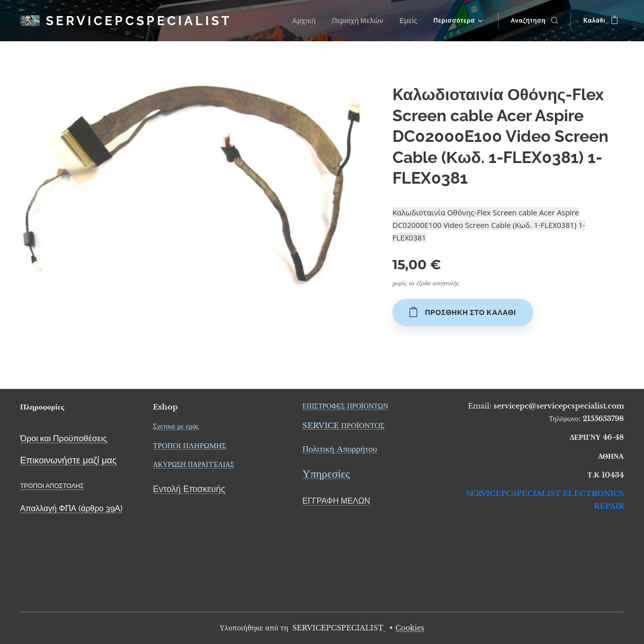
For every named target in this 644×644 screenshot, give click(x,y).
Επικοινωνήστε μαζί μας (68, 460)
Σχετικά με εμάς (176, 426)
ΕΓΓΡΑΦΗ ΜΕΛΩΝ (336, 501)
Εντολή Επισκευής (189, 489)
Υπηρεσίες (326, 474)
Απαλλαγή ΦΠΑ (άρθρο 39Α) (71, 508)
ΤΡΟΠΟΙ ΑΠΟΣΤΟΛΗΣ (52, 485)
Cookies (410, 628)
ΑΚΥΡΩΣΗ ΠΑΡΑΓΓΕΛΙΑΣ (194, 465)
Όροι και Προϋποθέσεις (64, 438)
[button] (535, 21)
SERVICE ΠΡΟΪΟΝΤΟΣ (343, 425)
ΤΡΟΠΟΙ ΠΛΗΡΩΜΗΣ (190, 446)
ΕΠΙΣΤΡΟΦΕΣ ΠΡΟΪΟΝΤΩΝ (345, 406)
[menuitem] (310, 21)
